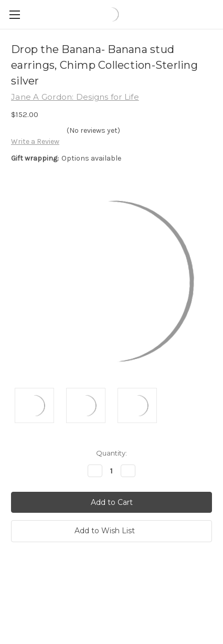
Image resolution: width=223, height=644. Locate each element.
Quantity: (111, 453)
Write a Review (35, 141)
